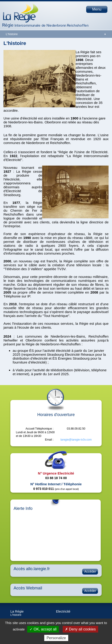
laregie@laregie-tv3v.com (76, 440)
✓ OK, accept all (43, 629)
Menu (97, 9)
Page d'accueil (21, 13)
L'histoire (16, 615)
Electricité (63, 611)
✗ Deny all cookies (80, 629)
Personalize (56, 638)
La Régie (17, 611)
